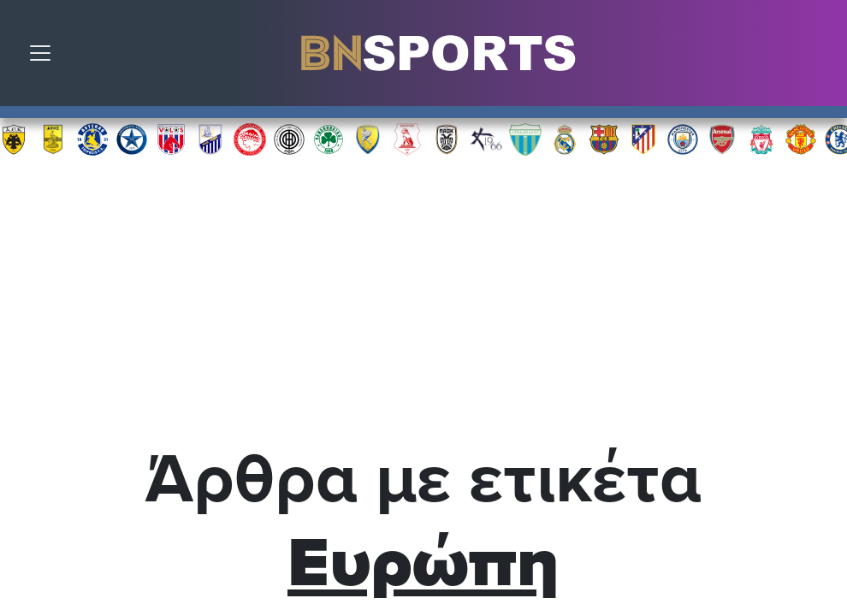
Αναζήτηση (821, 57)
